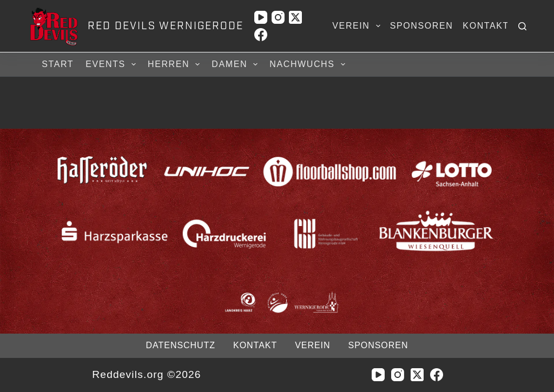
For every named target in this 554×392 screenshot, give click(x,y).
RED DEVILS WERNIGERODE (165, 26)
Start (58, 64)
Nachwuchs (309, 64)
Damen (236, 64)
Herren (175, 64)
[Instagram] (278, 17)
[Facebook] (261, 35)
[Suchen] (522, 26)
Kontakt (486, 26)
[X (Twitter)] (295, 17)
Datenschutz (181, 345)
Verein (358, 26)
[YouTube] (261, 17)
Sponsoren (422, 26)
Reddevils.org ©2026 (146, 374)
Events (112, 64)
